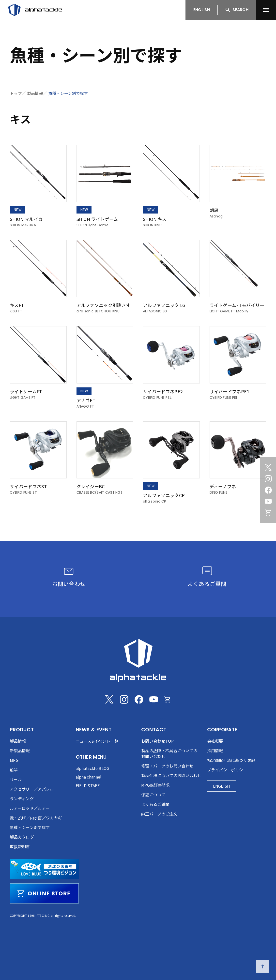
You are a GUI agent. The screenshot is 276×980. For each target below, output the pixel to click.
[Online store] (268, 513)
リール (16, 779)
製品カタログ (22, 837)
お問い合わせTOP (157, 741)
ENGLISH (202, 10)
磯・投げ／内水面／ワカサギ (36, 818)
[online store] (44, 893)
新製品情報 (20, 750)
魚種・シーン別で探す (68, 93)
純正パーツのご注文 (159, 814)
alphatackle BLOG (93, 768)
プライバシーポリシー (227, 770)
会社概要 (215, 741)
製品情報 (35, 93)
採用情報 (215, 750)
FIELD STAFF (88, 785)
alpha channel (89, 777)
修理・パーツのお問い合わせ (167, 766)
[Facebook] (268, 490)
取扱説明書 (20, 846)
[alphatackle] (138, 660)
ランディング (22, 798)
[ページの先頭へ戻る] (262, 966)
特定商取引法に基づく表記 (231, 760)
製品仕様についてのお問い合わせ (171, 775)
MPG (14, 760)
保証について (153, 795)
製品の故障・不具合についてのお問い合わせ (169, 753)
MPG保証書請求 (156, 785)
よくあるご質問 (155, 804)
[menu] (266, 10)
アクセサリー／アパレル (32, 789)
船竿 (14, 770)
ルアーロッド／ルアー (30, 808)
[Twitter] (268, 467)
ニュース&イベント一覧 (97, 741)
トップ (16, 93)
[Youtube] (268, 501)
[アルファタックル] (35, 10)
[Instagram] (268, 479)
